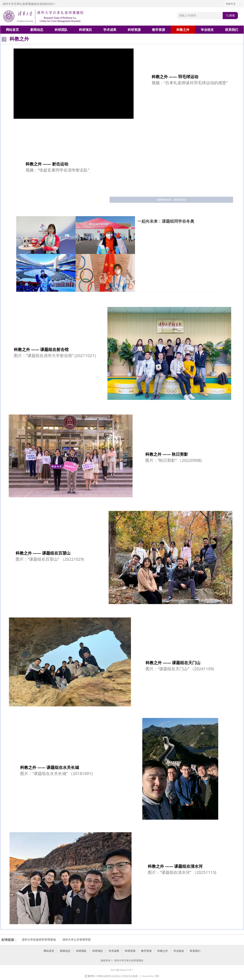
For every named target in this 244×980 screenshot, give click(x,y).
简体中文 (231, 4)
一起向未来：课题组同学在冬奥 (166, 221)
